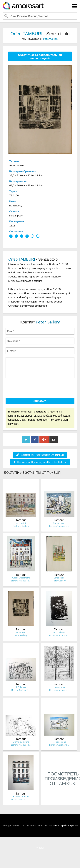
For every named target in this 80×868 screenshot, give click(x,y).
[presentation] (34, 389)
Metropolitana (59, 742)
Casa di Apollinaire (21, 578)
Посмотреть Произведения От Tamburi (40, 455)
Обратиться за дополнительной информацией (40, 56)
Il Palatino (21, 687)
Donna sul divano (21, 742)
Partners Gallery (21, 526)
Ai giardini (21, 523)
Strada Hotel (59, 523)
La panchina (59, 687)
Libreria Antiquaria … (59, 526)
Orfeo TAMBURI (26, 34)
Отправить (40, 401)
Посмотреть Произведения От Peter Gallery (40, 462)
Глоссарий (61, 825)
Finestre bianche (21, 797)
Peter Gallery (51, 39)
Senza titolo (59, 578)
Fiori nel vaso (59, 632)
